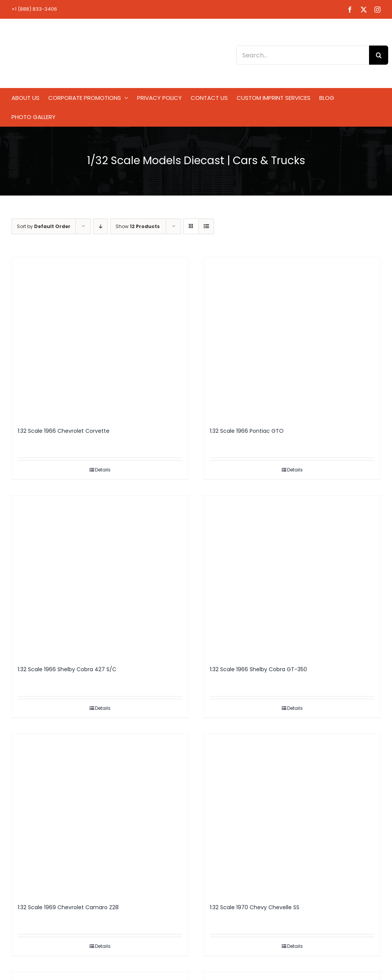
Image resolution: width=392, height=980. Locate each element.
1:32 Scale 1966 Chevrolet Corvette (64, 431)
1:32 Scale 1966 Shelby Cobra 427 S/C (67, 669)
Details (103, 470)
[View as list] (206, 226)
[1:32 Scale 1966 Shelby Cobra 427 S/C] (100, 577)
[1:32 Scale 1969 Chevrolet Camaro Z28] (100, 815)
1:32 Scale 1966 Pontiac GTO (247, 431)
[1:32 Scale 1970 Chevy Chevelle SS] (292, 815)
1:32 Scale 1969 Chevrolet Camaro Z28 (68, 907)
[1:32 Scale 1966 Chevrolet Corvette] (100, 339)
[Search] (379, 55)
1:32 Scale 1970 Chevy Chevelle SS (255, 907)
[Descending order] (100, 226)
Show (138, 226)
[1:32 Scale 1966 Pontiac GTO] (292, 339)
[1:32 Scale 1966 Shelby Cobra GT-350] (292, 577)
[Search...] (303, 55)
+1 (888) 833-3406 (34, 9)
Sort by (44, 226)
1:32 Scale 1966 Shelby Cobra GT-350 (258, 669)
